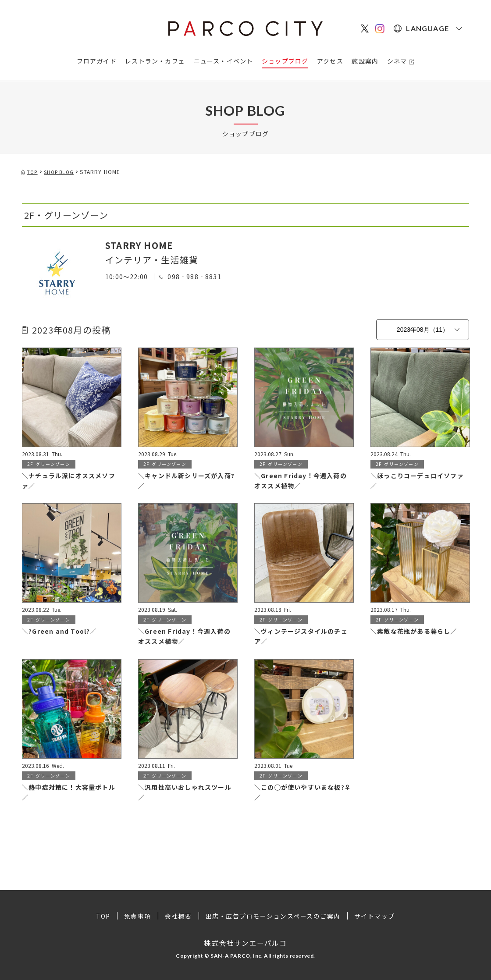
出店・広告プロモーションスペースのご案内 (273, 916)
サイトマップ (376, 916)
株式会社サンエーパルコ (245, 942)
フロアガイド (97, 61)
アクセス (330, 61)
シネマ (397, 61)
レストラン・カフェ (155, 61)
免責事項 (137, 916)
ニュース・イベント (224, 61)
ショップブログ (285, 61)
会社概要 (178, 916)
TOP (103, 916)
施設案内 (365, 61)
